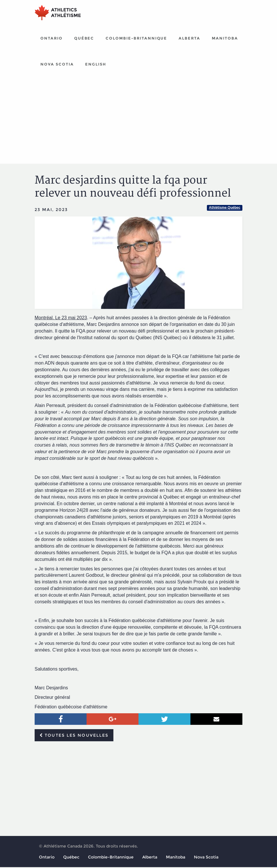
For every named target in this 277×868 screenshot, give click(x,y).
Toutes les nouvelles (74, 736)
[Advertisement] (138, 121)
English (96, 65)
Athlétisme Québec (225, 208)
